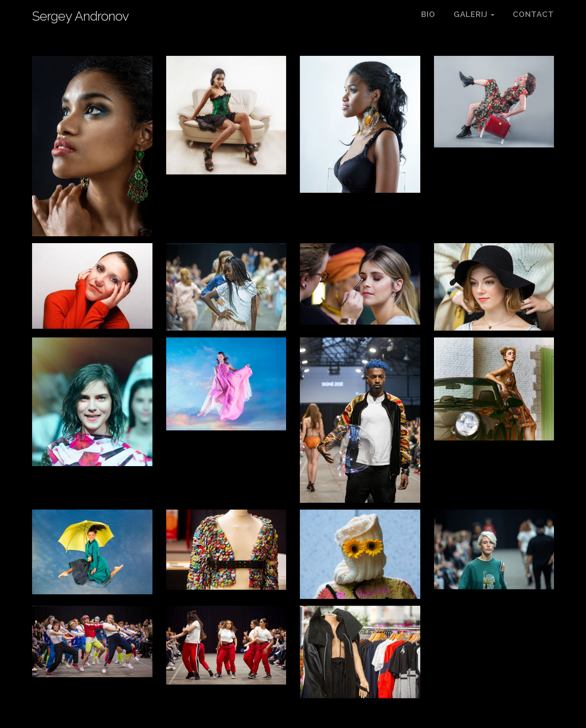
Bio (428, 14)
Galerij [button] (474, 14)
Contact (533, 14)
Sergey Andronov (81, 16)
